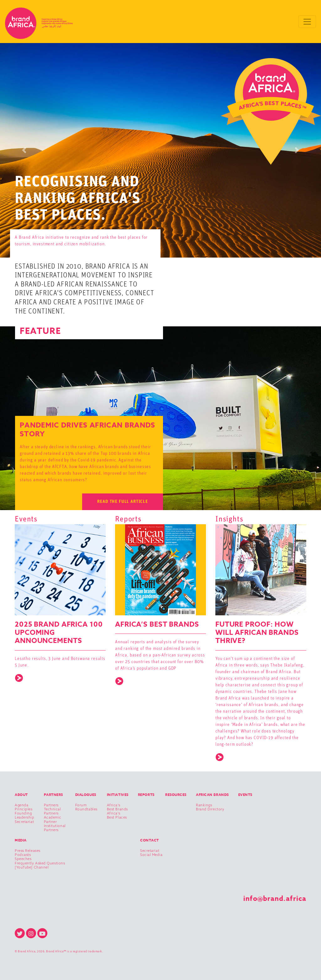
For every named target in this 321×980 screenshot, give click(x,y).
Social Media (151, 855)
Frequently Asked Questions (40, 863)
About (21, 795)
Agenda (21, 805)
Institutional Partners (55, 828)
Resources (176, 795)
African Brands (212, 795)
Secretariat (24, 822)
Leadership (25, 817)
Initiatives (118, 795)
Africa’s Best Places (117, 815)
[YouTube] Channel (32, 867)
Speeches (23, 859)
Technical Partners (53, 811)
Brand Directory (210, 809)
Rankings (204, 805)
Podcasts (23, 855)
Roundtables (86, 809)
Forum (81, 805)
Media (21, 840)
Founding (23, 813)
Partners (53, 795)
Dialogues (86, 795)
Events (245, 795)
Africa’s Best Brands (117, 807)
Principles (24, 809)
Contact (150, 840)
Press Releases (28, 851)
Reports (146, 795)
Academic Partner (53, 819)
